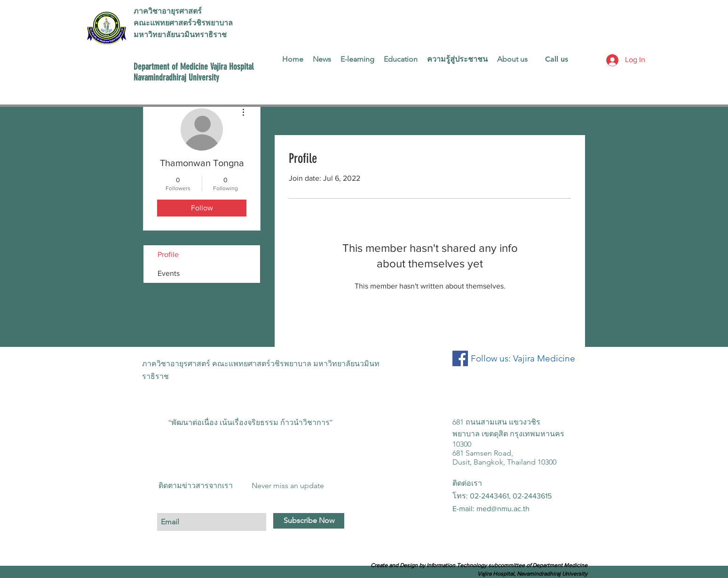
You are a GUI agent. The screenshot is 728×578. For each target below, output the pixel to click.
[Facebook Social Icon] (460, 358)
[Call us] (557, 60)
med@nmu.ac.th (503, 509)
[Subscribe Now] (309, 521)
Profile (168, 254)
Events (169, 273)
